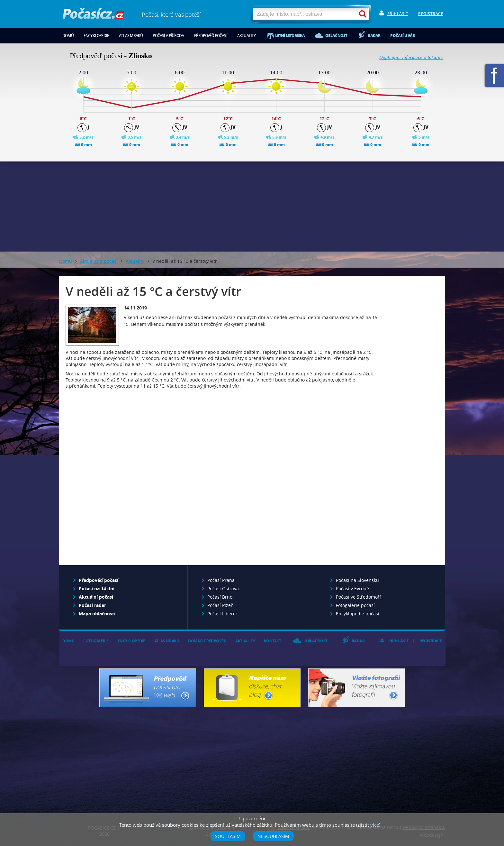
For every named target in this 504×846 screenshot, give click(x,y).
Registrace (431, 14)
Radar (374, 36)
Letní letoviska (290, 36)
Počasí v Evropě (352, 589)
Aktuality (247, 36)
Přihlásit (398, 14)
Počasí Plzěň (221, 605)
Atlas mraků (131, 36)
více (375, 825)
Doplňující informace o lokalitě (411, 57)
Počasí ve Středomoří (358, 597)
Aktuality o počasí (99, 261)
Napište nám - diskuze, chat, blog (252, 688)
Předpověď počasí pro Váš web (148, 688)
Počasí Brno (220, 597)
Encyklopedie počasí (358, 614)
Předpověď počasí (211, 36)
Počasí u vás (402, 36)
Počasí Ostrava (223, 589)
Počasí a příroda (168, 36)
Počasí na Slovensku (357, 580)
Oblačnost (336, 36)
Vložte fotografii (357, 688)
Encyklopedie (96, 36)
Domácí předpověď (207, 641)
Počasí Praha (221, 580)
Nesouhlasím (273, 836)
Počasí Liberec (223, 614)
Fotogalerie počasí (355, 605)
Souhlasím (228, 836)
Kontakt (273, 641)
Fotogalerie (96, 641)
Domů (68, 36)
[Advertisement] (252, 207)
